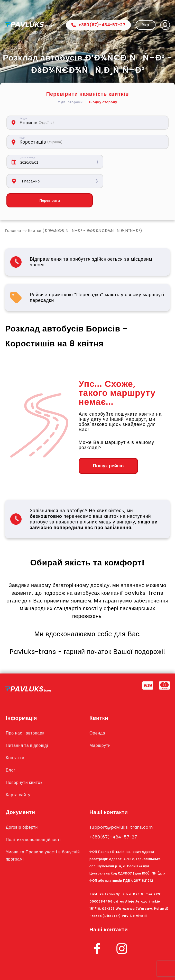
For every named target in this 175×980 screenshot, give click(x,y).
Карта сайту (19, 776)
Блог (11, 751)
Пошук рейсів (107, 447)
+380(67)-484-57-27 (98, 25)
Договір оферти (23, 808)
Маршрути (101, 726)
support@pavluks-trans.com (123, 808)
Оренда (98, 714)
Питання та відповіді (29, 726)
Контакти (16, 739)
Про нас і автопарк (27, 714)
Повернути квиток (25, 763)
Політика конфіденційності (35, 820)
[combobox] (60, 123)
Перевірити (46, 181)
